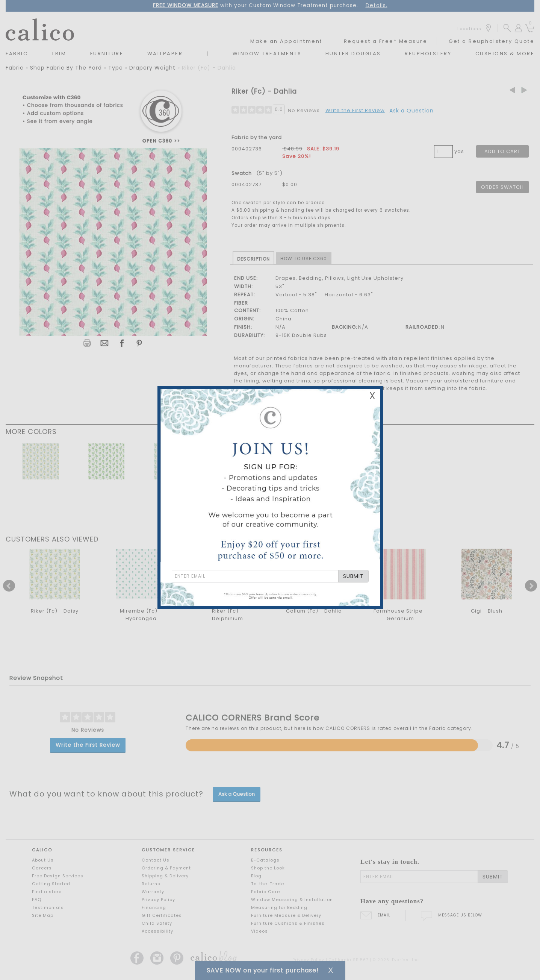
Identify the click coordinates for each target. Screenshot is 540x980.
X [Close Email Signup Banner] (372, 396)
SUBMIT (353, 576)
